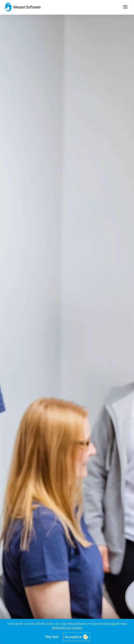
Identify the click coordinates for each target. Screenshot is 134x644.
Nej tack (52, 637)
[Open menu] (125, 7)
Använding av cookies (67, 627)
